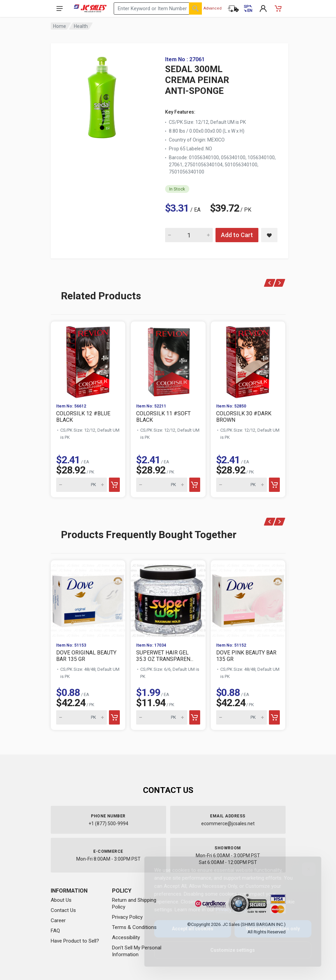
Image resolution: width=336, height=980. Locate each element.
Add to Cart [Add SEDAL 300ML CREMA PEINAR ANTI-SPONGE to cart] (237, 235)
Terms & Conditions (134, 927)
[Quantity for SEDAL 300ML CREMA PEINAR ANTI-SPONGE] (189, 235)
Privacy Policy (127, 917)
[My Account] (263, 9)
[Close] (303, 869)
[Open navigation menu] (60, 9)
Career (58, 920)
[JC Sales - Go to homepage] (90, 9)
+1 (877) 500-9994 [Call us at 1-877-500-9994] (108, 824)
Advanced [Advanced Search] (213, 8)
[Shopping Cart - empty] (278, 9)
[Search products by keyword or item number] (158, 9)
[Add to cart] (114, 485)
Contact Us (63, 910)
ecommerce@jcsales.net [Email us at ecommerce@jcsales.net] (228, 824)
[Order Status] (233, 9)
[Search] (195, 9)
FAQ (55, 931)
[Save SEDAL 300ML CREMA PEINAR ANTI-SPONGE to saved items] (269, 235)
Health (81, 26)
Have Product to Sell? (75, 941)
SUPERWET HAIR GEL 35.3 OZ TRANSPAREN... (165, 656)
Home (60, 26)
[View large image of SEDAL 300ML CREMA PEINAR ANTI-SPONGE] (102, 95)
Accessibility (126, 937)
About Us (61, 900)
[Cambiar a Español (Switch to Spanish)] (248, 9)
